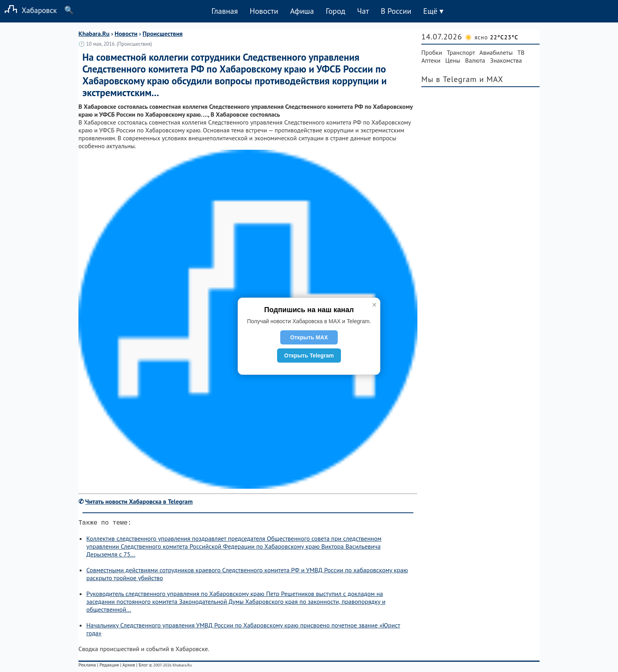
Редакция (109, 666)
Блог (143, 666)
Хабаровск (28, 10)
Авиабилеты (496, 52)
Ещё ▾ (433, 11)
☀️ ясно (491, 37)
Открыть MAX (309, 337)
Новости (264, 11)
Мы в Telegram (449, 79)
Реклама (87, 666)
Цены (453, 60)
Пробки (432, 52)
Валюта (475, 60)
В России (396, 11)
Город (336, 11)
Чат (363, 11)
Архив (128, 666)
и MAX (491, 79)
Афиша (302, 11)
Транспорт (461, 52)
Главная (224, 11)
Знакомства (506, 60)
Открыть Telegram (309, 356)
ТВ (521, 52)
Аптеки (431, 60)
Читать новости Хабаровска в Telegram (139, 501)
